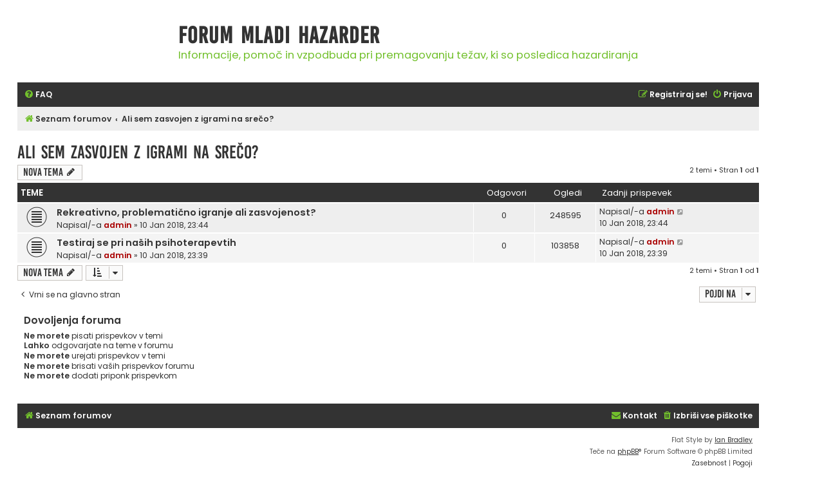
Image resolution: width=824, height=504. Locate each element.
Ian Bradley (734, 440)
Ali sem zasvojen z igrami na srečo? (138, 152)
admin (118, 225)
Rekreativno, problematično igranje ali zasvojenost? (186, 212)
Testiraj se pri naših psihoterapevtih (146, 243)
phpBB (628, 452)
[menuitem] (38, 95)
